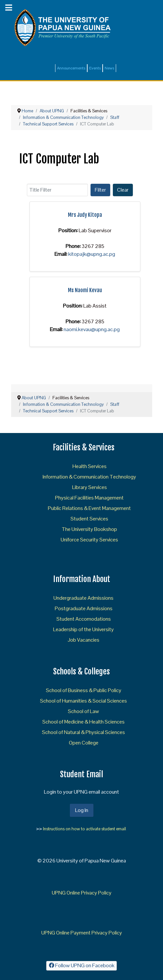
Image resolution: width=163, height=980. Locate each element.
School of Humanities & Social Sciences (83, 701)
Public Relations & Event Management (89, 508)
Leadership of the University (83, 629)
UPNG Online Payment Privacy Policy (82, 933)
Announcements (71, 68)
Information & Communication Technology (89, 477)
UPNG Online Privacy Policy (82, 893)
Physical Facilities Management (89, 498)
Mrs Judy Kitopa (85, 215)
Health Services (90, 466)
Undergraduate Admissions (83, 598)
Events (95, 68)
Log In (82, 810)
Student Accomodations (84, 619)
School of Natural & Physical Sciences (83, 732)
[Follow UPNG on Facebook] (81, 966)
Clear (123, 190)
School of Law (83, 711)
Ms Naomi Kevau (85, 290)
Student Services (89, 519)
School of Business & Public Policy (84, 690)
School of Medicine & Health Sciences (83, 722)
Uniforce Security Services (89, 540)
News (109, 68)
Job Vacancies (83, 640)
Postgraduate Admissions (84, 608)
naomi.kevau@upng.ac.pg (92, 329)
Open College (84, 743)
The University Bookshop (89, 529)
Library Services (90, 487)
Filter (100, 190)
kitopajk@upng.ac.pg (92, 254)
